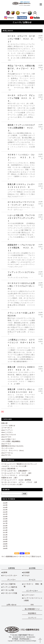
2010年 (4, 539)
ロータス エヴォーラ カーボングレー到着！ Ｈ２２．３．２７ (21, 39)
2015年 (4, 528)
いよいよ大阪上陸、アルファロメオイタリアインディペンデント (21, 218)
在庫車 (5, 572)
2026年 (4, 503)
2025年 (4, 505)
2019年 (4, 519)
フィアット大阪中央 (10, 587)
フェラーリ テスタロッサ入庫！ (12, 484)
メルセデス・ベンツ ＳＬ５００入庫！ (15, 466)
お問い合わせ (11, 605)
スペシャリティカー (10, 576)
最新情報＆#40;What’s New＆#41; (12, 446)
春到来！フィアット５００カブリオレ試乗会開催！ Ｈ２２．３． (21, 128)
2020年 (4, 517)
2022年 (4, 512)
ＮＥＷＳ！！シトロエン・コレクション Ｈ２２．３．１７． (21, 157)
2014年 (4, 530)
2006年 (4, 548)
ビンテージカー (29, 595)
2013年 (4, 532)
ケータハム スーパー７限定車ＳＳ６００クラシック (19, 464)
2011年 (4, 537)
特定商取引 (32, 613)
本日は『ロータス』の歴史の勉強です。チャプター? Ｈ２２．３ (21, 68)
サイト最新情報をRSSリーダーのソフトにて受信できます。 (22, 556)
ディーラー (11, 580)
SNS (32, 605)
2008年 (4, 544)
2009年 (4, 542)
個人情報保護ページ (32, 609)
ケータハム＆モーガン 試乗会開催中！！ (16, 471)
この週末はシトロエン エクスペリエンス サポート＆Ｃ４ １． (22, 342)
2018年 (4, 521)
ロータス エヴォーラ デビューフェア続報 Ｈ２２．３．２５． (21, 98)
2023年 (4, 510)
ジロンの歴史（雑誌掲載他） (11, 441)
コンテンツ (32, 618)
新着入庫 (4, 423)
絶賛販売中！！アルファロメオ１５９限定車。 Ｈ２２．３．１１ (21, 248)
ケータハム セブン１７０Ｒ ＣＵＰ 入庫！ (17, 473)
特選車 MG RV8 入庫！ (10, 478)
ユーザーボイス (7, 428)
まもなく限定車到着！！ (10, 469)
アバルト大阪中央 (9, 584)
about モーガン (6, 455)
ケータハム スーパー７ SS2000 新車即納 (17, 480)
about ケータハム (7, 453)
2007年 (4, 546)
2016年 (4, 526)
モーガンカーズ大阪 (10, 593)
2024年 (4, 507)
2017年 (4, 523)
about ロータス (6, 437)
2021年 (4, 514)
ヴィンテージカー (8, 448)
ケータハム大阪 (8, 590)
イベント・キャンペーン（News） (13, 450)
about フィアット (7, 430)
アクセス (26, 576)
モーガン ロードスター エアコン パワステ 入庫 (19, 482)
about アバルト (6, 444)
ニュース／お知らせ (8, 425)
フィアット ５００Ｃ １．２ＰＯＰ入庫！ (16, 475)
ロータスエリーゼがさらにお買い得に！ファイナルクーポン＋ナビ (21, 286)
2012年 (4, 535)
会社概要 (26, 572)
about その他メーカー (9, 439)
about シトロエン (7, 432)
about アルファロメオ (9, 435)
